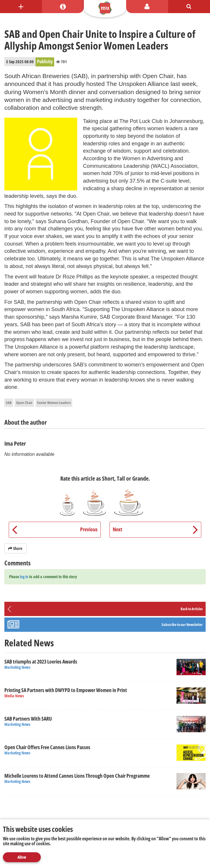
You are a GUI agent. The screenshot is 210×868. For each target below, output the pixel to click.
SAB (9, 403)
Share (16, 548)
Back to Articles (192, 609)
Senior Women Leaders (54, 403)
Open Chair (24, 403)
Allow (22, 857)
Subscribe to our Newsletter (182, 624)
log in (24, 577)
